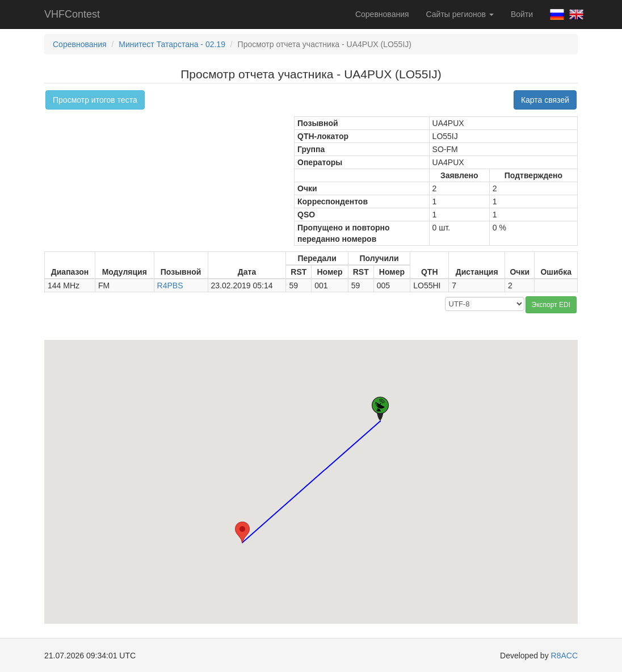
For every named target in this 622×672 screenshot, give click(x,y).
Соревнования (382, 14)
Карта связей (545, 100)
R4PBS (170, 285)
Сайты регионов (460, 14)
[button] (242, 532)
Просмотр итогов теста (95, 100)
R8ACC (564, 656)
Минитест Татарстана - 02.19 (172, 44)
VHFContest (72, 14)
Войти (522, 14)
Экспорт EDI (551, 305)
